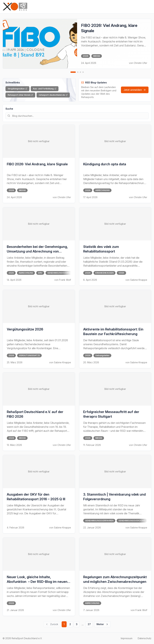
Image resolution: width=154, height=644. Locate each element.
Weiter (102, 624)
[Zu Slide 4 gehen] (83, 72)
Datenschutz (145, 638)
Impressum (127, 638)
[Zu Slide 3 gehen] (80, 72)
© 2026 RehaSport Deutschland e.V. (22, 638)
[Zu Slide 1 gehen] (73, 72)
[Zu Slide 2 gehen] (78, 72)
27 (89, 624)
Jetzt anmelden (135, 90)
